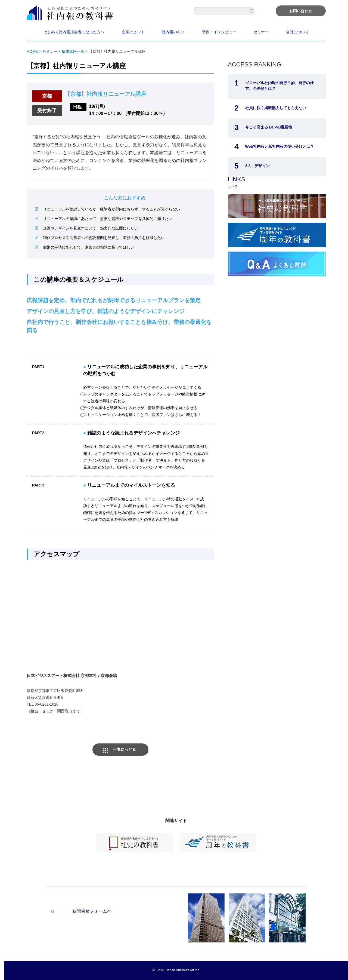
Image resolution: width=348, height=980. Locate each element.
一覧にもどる (125, 749)
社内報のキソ (173, 32)
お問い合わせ (301, 11)
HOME (32, 51)
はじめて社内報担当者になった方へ (74, 32)
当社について (297, 32)
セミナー (261, 32)
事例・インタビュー (219, 32)
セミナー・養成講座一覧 (63, 51)
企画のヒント (133, 32)
